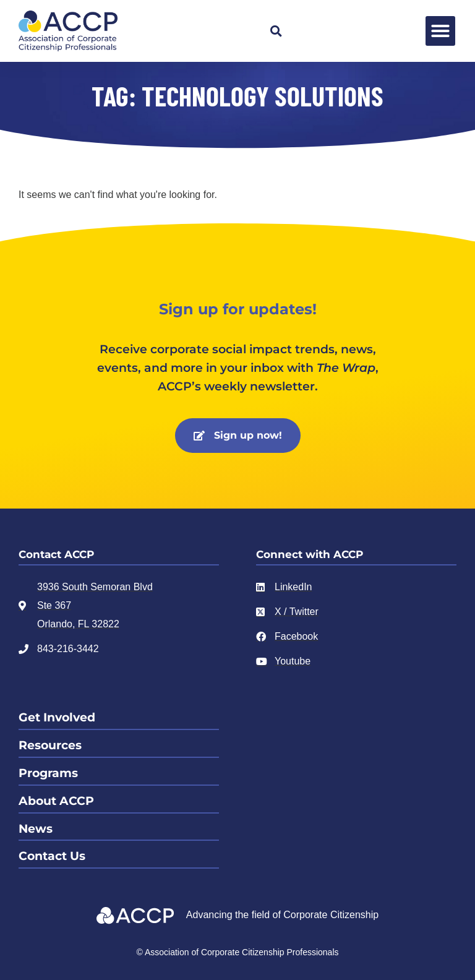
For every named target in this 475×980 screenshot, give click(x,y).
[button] (276, 31)
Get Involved (57, 717)
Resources (50, 745)
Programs (48, 773)
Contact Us (52, 856)
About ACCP (56, 801)
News (36, 829)
